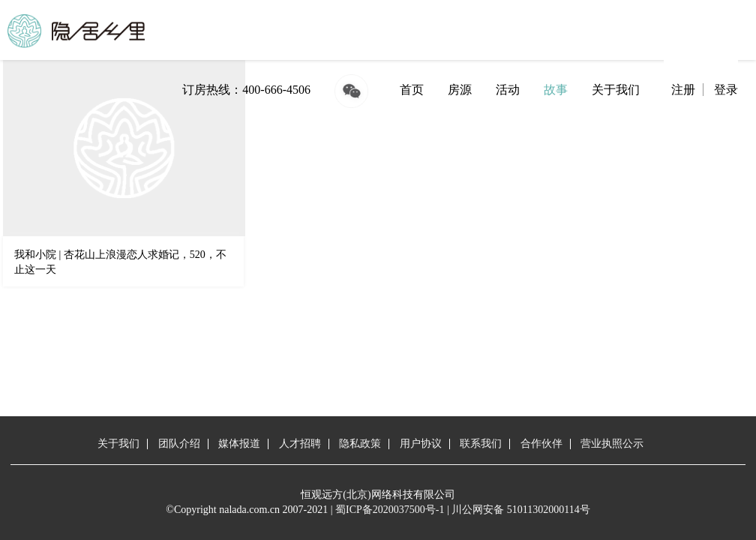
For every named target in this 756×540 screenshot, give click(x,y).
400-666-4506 (276, 90)
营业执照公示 (612, 444)
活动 (508, 90)
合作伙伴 (541, 444)
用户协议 (421, 444)
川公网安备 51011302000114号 (520, 510)
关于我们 (616, 90)
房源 (460, 90)
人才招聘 (300, 444)
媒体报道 (239, 444)
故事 (556, 90)
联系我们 (481, 444)
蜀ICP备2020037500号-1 (390, 510)
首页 (412, 90)
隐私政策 (360, 444)
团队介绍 (179, 444)
